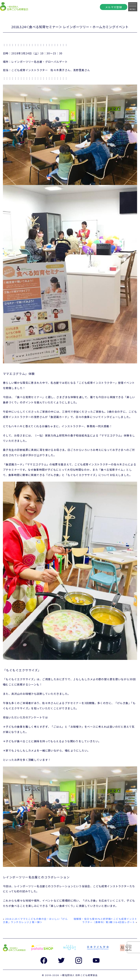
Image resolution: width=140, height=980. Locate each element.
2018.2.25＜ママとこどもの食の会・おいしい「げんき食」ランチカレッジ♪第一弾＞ (35, 920)
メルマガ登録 (114, 7)
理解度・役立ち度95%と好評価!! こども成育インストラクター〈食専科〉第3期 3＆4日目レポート (105, 920)
